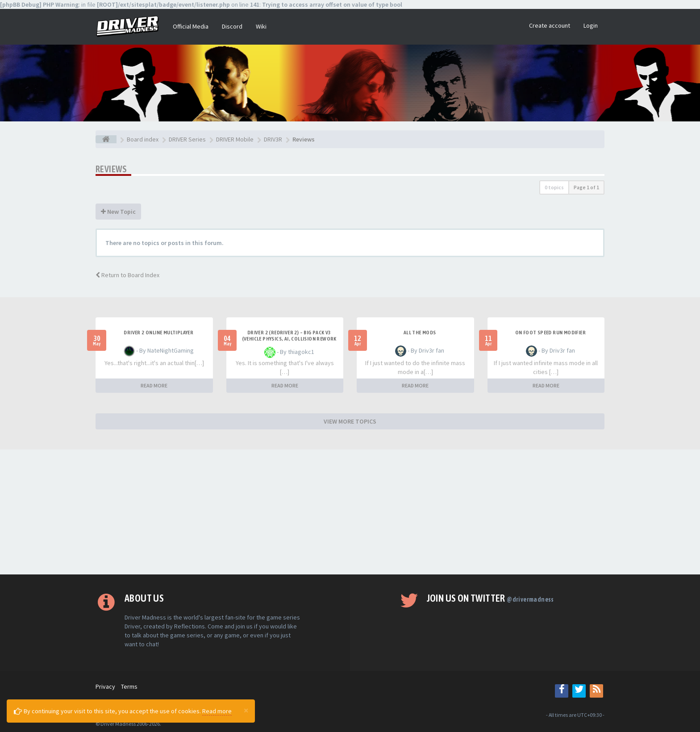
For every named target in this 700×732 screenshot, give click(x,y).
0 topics (554, 187)
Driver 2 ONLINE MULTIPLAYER (158, 333)
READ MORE (154, 385)
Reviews (111, 169)
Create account (550, 25)
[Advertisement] (350, 512)
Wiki (261, 26)
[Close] (246, 710)
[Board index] (106, 139)
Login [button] (591, 25)
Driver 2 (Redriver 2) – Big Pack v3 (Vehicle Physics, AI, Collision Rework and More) (289, 339)
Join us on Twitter (490, 598)
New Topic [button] (118, 212)
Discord (232, 26)
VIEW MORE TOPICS (350, 421)
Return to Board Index (127, 275)
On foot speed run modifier (550, 333)
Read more (217, 711)
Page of (586, 187)
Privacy (105, 686)
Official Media (191, 26)
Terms (129, 686)
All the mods (420, 333)
